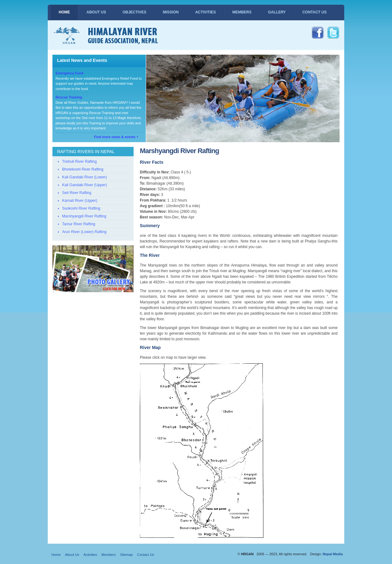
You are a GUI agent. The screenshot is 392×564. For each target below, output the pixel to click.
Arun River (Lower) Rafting (84, 232)
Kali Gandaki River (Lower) (84, 177)
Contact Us (315, 12)
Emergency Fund (69, 73)
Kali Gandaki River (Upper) (84, 185)
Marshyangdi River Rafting (84, 216)
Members (242, 12)
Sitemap (126, 555)
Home (64, 12)
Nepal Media (333, 554)
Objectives (135, 12)
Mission (171, 12)
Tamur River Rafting (79, 224)
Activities (205, 12)
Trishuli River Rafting (79, 162)
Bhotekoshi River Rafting (83, 169)
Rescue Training (69, 97)
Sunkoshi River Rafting (81, 208)
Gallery (277, 12)
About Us (96, 12)
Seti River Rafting (77, 193)
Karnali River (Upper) (80, 201)
